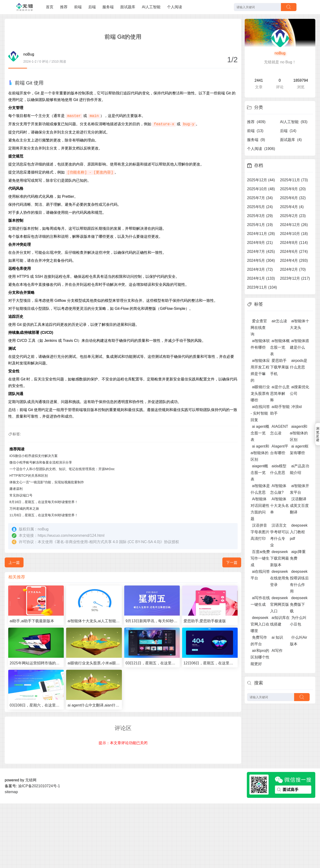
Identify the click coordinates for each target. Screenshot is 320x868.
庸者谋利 (16, 489)
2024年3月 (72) (260, 269)
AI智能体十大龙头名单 (280, 506)
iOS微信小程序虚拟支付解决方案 (34, 456)
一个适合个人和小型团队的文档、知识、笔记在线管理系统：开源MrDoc (62, 469)
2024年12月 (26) (294, 225)
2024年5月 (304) (261, 260)
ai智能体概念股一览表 (280, 347)
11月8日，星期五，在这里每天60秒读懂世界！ (44, 515)
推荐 (64, 7)
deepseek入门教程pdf (299, 532)
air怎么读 (279, 321)
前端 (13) (255, 131)
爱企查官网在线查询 (259, 328)
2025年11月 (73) (294, 180)
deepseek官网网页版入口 (280, 604)
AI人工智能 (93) (294, 122)
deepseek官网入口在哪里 (260, 624)
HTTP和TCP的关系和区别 (29, 476)
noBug (280, 53)
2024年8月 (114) (294, 243)
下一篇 (232, 562)
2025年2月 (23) (293, 216)
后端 (92, 7)
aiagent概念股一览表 (259, 473)
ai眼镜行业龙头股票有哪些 (260, 394)
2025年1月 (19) (260, 225)
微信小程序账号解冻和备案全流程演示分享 (41, 462)
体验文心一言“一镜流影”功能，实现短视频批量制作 (47, 482)
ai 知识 (277, 637)
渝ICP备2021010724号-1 (39, 786)
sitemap (11, 792)
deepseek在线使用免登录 (280, 578)
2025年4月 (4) (292, 207)
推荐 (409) (256, 122)
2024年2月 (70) (293, 269)
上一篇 (14, 562)
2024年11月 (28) (261, 234)
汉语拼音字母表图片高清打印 (260, 532)
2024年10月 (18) (294, 234)
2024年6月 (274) (294, 252)
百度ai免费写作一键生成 (260, 558)
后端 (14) (288, 131)
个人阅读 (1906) (261, 149)
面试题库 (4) (291, 140)
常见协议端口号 (21, 495)
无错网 (31, 780)
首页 (50, 7)
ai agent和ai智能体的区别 (260, 453)
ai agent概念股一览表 (260, 433)
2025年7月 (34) (260, 198)
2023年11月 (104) (262, 287)
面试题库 (128, 7)
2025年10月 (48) (261, 189)
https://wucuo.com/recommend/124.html (71, 535)
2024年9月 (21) (260, 243)
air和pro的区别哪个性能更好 (260, 657)
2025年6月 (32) (293, 198)
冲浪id (296, 407)
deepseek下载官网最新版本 (280, 558)
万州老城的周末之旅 (24, 509)
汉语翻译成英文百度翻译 (299, 506)
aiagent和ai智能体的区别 (299, 433)
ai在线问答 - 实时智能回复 (260, 413)
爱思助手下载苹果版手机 (280, 367)
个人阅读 (175, 7)
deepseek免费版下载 (299, 604)
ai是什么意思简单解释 (280, 394)
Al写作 (277, 651)
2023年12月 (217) (295, 278)
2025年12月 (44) (261, 180)
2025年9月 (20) (293, 189)
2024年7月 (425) (261, 252)
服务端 (108, 7)
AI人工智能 (151, 7)
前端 (78, 7)
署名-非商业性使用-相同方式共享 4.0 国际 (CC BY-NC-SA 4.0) (108, 542)
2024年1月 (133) (261, 278)
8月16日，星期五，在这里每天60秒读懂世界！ (44, 502)
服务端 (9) (256, 140)
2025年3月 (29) (260, 216)
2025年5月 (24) (260, 207)
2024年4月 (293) (294, 260)
